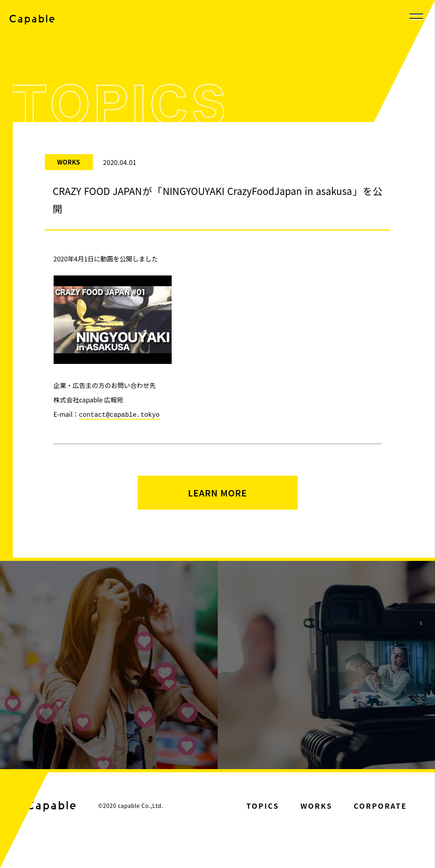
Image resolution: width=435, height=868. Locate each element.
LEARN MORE (218, 495)
